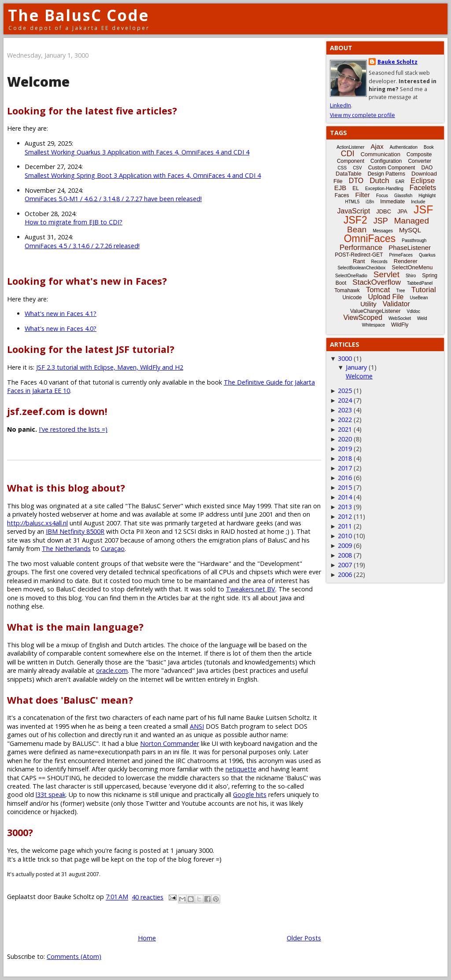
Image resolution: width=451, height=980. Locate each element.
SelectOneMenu (412, 267)
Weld (422, 318)
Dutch (379, 181)
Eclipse (423, 181)
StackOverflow (377, 282)
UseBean (419, 298)
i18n (370, 202)
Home (147, 938)
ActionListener (350, 147)
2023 (345, 410)
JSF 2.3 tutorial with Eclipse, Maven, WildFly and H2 (110, 367)
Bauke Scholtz (397, 62)
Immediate (392, 202)
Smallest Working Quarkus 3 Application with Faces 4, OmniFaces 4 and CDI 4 (137, 152)
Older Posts (304, 938)
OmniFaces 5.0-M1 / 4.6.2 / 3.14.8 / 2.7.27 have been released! (113, 199)
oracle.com (112, 670)
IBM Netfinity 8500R (75, 531)
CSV (357, 168)
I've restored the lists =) (73, 429)
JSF (423, 209)
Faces (342, 195)
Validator (396, 304)
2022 (345, 420)
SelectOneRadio (351, 276)
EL (356, 188)
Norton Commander (170, 743)
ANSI (197, 726)
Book (429, 147)
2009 (345, 545)
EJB (340, 188)
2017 (345, 468)
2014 (345, 497)
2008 (345, 555)
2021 (345, 429)
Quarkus (427, 255)
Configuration (386, 161)
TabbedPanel (420, 283)
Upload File (386, 297)
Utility (368, 304)
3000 (345, 358)
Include (418, 202)
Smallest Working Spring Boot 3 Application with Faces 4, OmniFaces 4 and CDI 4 (143, 175)
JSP (381, 221)
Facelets (423, 188)
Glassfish (403, 196)
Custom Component (392, 168)
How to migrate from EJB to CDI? (74, 222)
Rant (359, 261)
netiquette (241, 769)
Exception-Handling (384, 189)
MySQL (410, 230)
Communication (381, 154)
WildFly (400, 325)
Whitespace (373, 325)
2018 (345, 458)
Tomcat (378, 290)
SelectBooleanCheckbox (361, 268)
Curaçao (113, 549)
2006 (345, 574)
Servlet (386, 274)
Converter (420, 161)
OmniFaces (370, 239)
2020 (345, 439)
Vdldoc (413, 311)
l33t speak (51, 795)
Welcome (38, 82)
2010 (345, 536)
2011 (345, 526)
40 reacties (148, 897)
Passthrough (414, 240)
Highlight (427, 196)
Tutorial (424, 290)
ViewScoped (363, 317)
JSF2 (355, 220)
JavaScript (354, 211)
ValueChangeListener (375, 311)
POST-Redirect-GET (359, 255)
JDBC (384, 211)
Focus (382, 196)
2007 (345, 565)
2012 (345, 516)
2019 (345, 449)
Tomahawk (347, 290)
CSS (342, 168)
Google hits (250, 795)
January (356, 367)
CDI (348, 154)
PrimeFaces (401, 255)
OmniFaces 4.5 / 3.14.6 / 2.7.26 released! (82, 246)
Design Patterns (386, 174)
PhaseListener (410, 248)
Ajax (377, 146)
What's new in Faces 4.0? (61, 329)
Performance (361, 248)
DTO (356, 181)
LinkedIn (340, 105)
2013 (345, 507)
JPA (402, 211)
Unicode (352, 297)
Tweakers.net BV (251, 589)
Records (379, 262)
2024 (345, 400)
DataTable (349, 174)
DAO (427, 168)
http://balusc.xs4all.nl (37, 523)
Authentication (404, 147)
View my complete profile (362, 115)
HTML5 (353, 202)
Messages (383, 231)
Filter (363, 195)
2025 (345, 391)
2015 (345, 487)
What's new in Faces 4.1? (61, 314)
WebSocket (400, 318)
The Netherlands (66, 549)
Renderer (406, 261)
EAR (400, 182)
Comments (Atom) (74, 956)
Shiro (411, 276)
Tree (400, 291)
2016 (345, 478)
